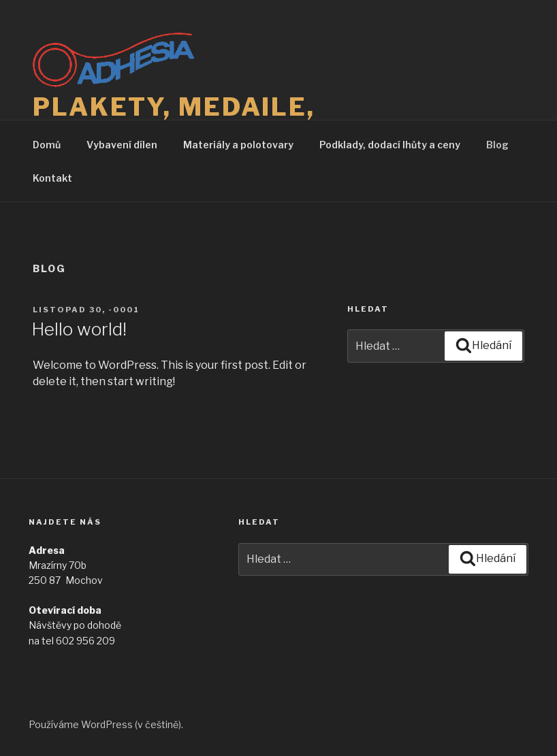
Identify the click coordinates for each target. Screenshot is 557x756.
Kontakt (52, 178)
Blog (497, 145)
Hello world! (79, 329)
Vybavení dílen (122, 145)
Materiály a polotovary (238, 145)
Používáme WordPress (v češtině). (106, 724)
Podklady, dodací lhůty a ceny (390, 145)
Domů (47, 145)
